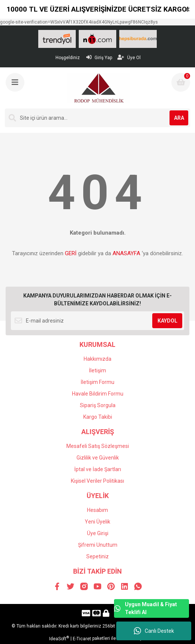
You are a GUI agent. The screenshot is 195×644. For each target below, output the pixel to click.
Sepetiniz (97, 556)
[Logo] (98, 88)
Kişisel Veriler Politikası (97, 481)
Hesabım (97, 510)
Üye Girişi (98, 533)
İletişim (97, 370)
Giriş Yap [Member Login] (99, 57)
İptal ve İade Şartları (98, 469)
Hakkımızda (97, 359)
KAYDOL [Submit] (167, 321)
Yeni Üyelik (97, 522)
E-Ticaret (82, 639)
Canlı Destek (154, 631)
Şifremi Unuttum (98, 545)
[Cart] (181, 82)
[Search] (97, 118)
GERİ (71, 253)
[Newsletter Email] (97, 321)
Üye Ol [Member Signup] (129, 57)
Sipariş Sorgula (98, 405)
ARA (179, 118)
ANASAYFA (126, 253)
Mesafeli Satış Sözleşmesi (98, 446)
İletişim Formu (97, 382)
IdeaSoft (59, 638)
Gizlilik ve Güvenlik (98, 458)
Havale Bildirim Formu (98, 394)
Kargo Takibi (98, 417)
